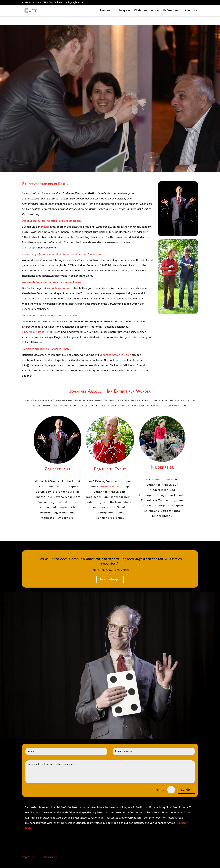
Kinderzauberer (163, 479)
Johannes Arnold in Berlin (116, 355)
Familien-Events (109, 487)
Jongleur (125, 11)
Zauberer (106, 11)
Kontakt (190, 11)
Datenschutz (49, 857)
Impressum (29, 857)
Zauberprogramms (62, 288)
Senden (186, 790)
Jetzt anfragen (110, 579)
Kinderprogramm (145, 11)
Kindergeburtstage (33, 332)
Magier (45, 227)
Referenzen (170, 11)
